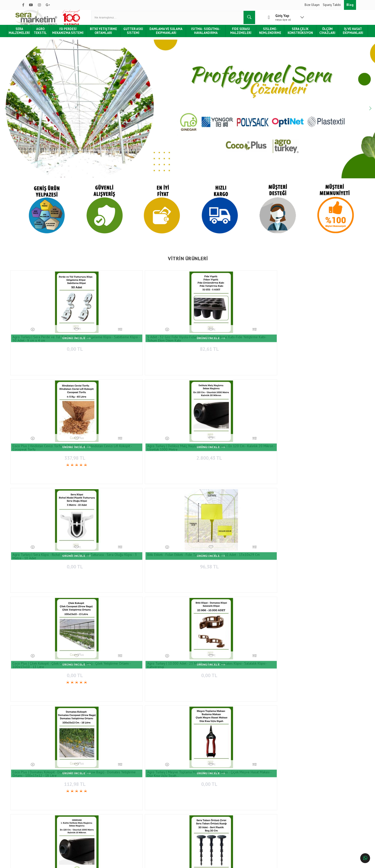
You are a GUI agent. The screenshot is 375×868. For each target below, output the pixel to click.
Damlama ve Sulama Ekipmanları (168, 36)
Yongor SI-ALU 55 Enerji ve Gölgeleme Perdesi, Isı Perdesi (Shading (271, 525)
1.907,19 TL (216, 615)
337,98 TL (159, 343)
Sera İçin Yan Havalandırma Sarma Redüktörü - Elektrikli (45, 713)
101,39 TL (160, 722)
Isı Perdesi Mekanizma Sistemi (77, 36)
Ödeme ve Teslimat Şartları (96, 792)
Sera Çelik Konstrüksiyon (293, 36)
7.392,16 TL (328, 615)
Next (363, 114)
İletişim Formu (141, 799)
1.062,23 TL (159, 534)
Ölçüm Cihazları (318, 36)
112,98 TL (159, 424)
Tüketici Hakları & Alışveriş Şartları (46, 814)
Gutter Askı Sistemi (138, 36)
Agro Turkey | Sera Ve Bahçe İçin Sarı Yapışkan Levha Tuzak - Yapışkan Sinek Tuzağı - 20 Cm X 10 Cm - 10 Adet (103, 525)
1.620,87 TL (272, 615)
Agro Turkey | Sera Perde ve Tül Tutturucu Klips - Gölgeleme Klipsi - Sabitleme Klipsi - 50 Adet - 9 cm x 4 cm (45, 334)
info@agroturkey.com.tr (209, 825)
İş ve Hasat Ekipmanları (342, 36)
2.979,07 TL (272, 424)
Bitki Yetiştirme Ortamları (110, 36)
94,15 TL (103, 534)
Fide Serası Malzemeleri (238, 36)
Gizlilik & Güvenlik (90, 821)
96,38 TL (328, 343)
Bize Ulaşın (312, 5)
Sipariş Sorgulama (89, 799)
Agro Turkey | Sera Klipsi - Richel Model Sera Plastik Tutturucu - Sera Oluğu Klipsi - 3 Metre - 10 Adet (270, 334)
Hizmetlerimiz (32, 799)
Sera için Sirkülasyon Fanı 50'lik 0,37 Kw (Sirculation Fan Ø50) (328, 606)
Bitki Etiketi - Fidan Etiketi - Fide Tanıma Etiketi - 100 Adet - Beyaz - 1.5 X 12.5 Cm (159, 713)
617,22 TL (216, 534)
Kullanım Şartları (88, 829)
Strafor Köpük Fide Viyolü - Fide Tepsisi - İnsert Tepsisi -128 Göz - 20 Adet (269, 606)
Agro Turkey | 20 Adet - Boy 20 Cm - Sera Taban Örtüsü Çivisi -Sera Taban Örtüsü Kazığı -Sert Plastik (328, 415)
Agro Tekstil (52, 36)
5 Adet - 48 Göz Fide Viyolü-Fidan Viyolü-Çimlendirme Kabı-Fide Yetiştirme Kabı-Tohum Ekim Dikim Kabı (269, 713)
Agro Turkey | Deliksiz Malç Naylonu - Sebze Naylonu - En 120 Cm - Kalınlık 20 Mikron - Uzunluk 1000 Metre (214, 334)
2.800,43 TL (216, 343)
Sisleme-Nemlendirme (265, 36)
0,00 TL (47, 343)
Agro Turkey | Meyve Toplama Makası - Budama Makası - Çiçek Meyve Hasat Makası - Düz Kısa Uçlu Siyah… (215, 415)
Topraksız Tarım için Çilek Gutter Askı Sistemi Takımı (211, 525)
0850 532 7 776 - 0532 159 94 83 (212, 815)
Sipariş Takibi (332, 5)
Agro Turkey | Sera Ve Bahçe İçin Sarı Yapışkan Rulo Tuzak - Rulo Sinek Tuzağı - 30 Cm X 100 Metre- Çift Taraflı (158, 525)
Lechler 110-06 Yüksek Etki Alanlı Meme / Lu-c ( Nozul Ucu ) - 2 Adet (47, 606)
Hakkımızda (30, 792)
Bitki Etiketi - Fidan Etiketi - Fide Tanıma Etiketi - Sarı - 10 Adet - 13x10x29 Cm (327, 334)
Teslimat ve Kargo (89, 807)
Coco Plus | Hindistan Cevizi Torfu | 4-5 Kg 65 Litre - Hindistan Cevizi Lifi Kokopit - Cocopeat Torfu (157, 334)
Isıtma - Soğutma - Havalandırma (205, 36)
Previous (12, 114)
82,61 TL (103, 343)
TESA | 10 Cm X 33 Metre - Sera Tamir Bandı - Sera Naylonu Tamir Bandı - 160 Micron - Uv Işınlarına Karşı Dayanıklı (212, 606)
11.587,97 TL (48, 722)
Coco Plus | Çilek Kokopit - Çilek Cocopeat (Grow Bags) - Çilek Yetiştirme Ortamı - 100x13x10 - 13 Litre (47, 415)
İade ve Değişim (88, 814)
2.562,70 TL (103, 615)
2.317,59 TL (328, 534)
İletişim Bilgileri (142, 792)
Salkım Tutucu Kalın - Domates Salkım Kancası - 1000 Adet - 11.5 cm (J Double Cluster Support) (46, 525)
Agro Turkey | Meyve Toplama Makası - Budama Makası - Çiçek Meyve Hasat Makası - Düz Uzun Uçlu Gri (103, 713)
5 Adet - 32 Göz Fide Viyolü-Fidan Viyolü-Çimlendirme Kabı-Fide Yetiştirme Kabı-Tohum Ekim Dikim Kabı (101, 334)
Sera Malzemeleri (31, 36)
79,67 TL (47, 615)
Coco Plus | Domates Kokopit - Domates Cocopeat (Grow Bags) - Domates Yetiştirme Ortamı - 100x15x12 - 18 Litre (158, 415)
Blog (350, 5)
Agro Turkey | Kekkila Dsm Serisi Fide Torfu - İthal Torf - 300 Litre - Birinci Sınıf (101, 606)
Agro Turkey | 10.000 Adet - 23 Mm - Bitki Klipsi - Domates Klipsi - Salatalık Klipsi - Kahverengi (103, 415)
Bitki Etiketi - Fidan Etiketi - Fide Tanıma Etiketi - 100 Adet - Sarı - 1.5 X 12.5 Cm (327, 713)
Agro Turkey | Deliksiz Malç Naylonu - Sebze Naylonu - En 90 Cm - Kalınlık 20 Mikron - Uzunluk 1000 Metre (327, 525)
